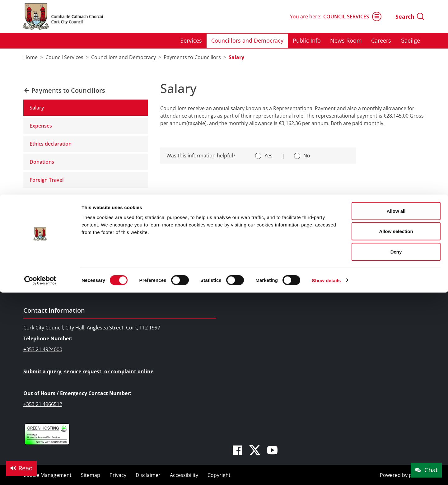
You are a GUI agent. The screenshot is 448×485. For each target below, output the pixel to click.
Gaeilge (40, 279)
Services (40, 234)
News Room (45, 261)
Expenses (41, 126)
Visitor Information (157, 270)
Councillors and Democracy (63, 243)
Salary (37, 108)
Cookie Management (47, 475)
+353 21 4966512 (43, 404)
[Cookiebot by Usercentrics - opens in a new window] (40, 86)
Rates (246, 243)
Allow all (396, 16)
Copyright (219, 475)
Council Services (48, 217)
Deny (396, 57)
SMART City (252, 261)
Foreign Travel (47, 180)
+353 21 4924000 (43, 349)
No (307, 156)
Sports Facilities (153, 261)
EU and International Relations (275, 252)
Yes (268, 156)
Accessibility (184, 475)
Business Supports (261, 234)
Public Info (43, 252)
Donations (42, 162)
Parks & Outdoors (156, 252)
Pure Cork (355, 252)
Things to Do (146, 217)
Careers (40, 270)
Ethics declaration (51, 144)
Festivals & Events (156, 243)
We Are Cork (358, 234)
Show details (327, 86)
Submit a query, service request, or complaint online (88, 371)
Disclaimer (148, 475)
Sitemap (91, 475)
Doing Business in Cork (266, 217)
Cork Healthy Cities (366, 270)
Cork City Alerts (361, 279)
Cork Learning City (365, 261)
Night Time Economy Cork (270, 270)
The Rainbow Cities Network (376, 288)
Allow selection (396, 37)
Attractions (148, 234)
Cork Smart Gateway (367, 243)
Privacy (118, 475)
